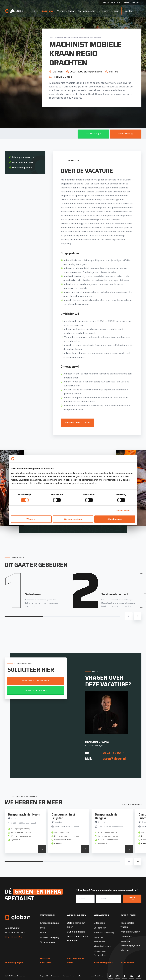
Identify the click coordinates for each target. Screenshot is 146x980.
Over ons (100, 11)
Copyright (44, 976)
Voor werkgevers (83, 11)
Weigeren (31, 519)
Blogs (112, 11)
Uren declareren (124, 3)
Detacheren (100, 928)
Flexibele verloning (104, 933)
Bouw (43, 933)
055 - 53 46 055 (13, 937)
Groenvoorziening (50, 923)
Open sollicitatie (109, 3)
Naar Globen (127, 963)
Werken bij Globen (130, 932)
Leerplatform (137, 3)
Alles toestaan (115, 519)
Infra (66, 37)
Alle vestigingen (14, 963)
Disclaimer (56, 976)
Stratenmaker (48, 942)
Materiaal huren (102, 946)
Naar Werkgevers (103, 963)
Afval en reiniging (50, 937)
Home (32, 11)
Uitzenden (99, 923)
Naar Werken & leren (75, 961)
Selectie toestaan (73, 519)
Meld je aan (132, 899)
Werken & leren (62, 11)
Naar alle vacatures (46, 961)
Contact (126, 11)
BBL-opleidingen (76, 932)
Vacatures (45, 11)
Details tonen (123, 510)
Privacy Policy (69, 976)
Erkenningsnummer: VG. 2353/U (90, 976)
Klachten (125, 950)
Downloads (126, 937)
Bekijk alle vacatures (132, 804)
